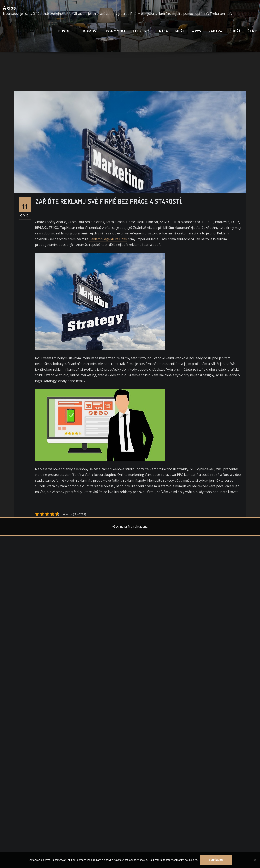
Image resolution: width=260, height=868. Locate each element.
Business (67, 31)
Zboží (235, 31)
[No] (255, 860)
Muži (180, 31)
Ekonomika (115, 31)
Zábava (215, 31)
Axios (10, 8)
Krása (162, 31)
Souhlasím (216, 860)
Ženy (252, 31)
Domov (90, 31)
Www (197, 31)
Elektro (141, 31)
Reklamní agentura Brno (108, 309)
